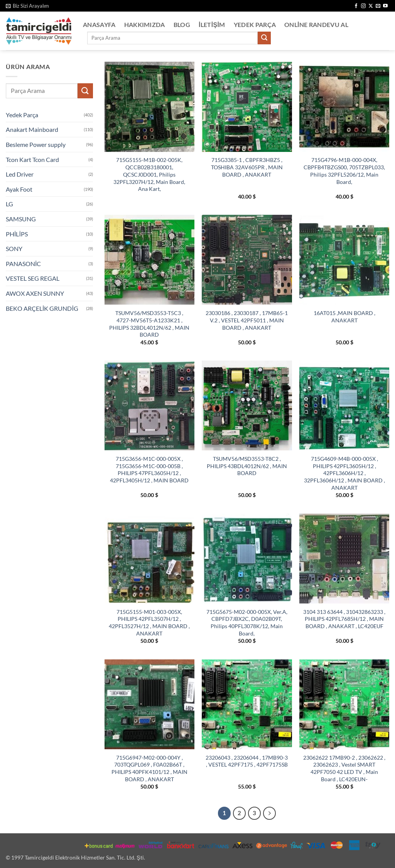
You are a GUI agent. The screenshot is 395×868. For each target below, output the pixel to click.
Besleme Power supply (36, 144)
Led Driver (20, 174)
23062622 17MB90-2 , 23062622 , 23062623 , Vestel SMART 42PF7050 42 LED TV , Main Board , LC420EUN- (344, 768)
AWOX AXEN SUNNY (35, 293)
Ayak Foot (19, 189)
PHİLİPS (17, 234)
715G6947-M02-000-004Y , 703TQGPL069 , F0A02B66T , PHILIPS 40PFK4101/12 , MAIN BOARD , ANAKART (149, 768)
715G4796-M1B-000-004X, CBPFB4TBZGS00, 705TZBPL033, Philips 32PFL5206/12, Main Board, (344, 171)
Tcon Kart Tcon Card (32, 159)
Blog (182, 24)
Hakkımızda (145, 24)
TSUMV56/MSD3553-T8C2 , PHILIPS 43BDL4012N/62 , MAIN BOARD (247, 466)
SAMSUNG (21, 219)
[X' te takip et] (371, 6)
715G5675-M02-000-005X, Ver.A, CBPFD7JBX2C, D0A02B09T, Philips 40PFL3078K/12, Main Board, (247, 623)
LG (9, 204)
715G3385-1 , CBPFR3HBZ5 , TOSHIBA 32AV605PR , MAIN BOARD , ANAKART (247, 167)
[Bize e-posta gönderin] (378, 6)
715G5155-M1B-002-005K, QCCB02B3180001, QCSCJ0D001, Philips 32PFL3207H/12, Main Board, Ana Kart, (149, 174)
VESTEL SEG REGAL (33, 278)
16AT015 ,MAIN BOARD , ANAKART (344, 317)
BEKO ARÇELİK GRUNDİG (42, 308)
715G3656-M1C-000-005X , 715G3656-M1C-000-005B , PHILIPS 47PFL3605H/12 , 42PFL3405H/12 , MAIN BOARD (149, 469)
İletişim (212, 24)
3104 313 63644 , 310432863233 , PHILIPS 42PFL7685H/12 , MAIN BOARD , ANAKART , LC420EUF (344, 619)
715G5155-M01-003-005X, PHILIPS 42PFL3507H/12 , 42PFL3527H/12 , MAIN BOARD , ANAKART (149, 623)
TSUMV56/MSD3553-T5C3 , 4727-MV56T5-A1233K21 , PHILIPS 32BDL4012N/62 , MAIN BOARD (149, 324)
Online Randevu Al (316, 24)
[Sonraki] (270, 813)
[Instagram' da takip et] (363, 6)
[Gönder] (264, 38)
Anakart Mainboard (32, 129)
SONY (14, 249)
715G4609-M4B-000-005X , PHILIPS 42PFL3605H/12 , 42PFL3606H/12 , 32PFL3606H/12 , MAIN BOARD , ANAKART (344, 473)
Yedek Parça (255, 24)
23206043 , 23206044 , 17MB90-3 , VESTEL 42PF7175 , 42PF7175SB (247, 761)
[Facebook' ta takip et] (356, 6)
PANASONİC (23, 264)
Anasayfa (99, 24)
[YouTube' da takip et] (385, 6)
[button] (27, 6)
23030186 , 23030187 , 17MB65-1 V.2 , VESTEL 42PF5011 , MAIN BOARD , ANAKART (247, 320)
